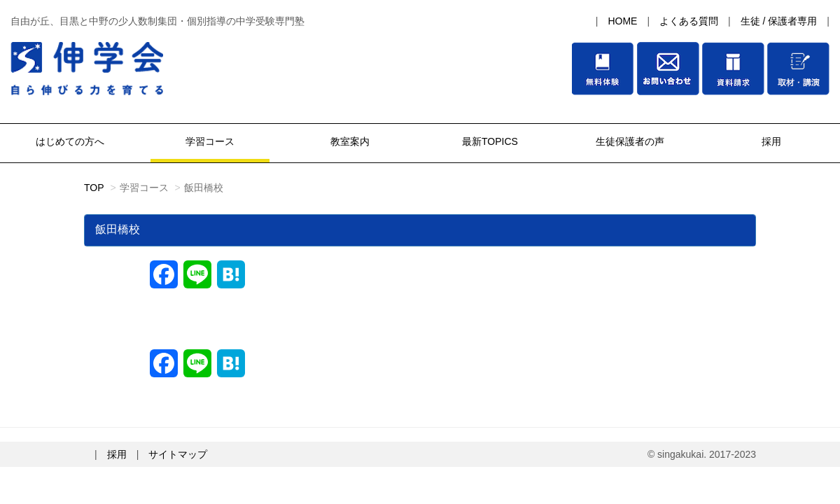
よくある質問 (689, 21)
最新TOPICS (490, 141)
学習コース (210, 141)
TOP (94, 188)
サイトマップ (178, 454)
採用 (770, 141)
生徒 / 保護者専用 (779, 21)
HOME (622, 21)
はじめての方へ (70, 141)
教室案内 (350, 141)
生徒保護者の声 (630, 141)
